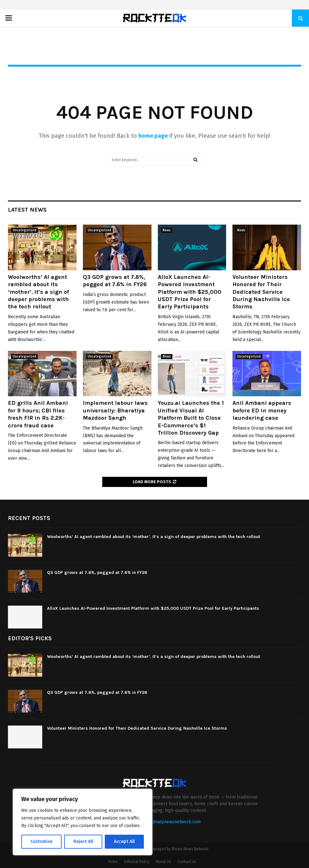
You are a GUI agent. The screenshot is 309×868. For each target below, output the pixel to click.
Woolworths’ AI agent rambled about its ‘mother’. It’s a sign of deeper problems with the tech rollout (38, 292)
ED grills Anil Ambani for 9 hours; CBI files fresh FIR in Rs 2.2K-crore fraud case (38, 414)
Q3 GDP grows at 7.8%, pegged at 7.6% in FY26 (115, 281)
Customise (41, 842)
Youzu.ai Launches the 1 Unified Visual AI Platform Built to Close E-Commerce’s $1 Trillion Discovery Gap (191, 418)
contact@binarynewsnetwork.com (166, 822)
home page (153, 136)
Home (113, 862)
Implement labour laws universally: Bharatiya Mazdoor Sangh (115, 410)
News (167, 230)
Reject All (83, 842)
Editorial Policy (137, 862)
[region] (83, 822)
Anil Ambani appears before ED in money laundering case (264, 410)
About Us (163, 862)
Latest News (27, 210)
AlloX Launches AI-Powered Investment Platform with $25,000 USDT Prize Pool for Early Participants (190, 292)
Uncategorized (24, 230)
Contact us (187, 862)
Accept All (124, 842)
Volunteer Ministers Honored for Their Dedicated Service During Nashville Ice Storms (261, 292)
